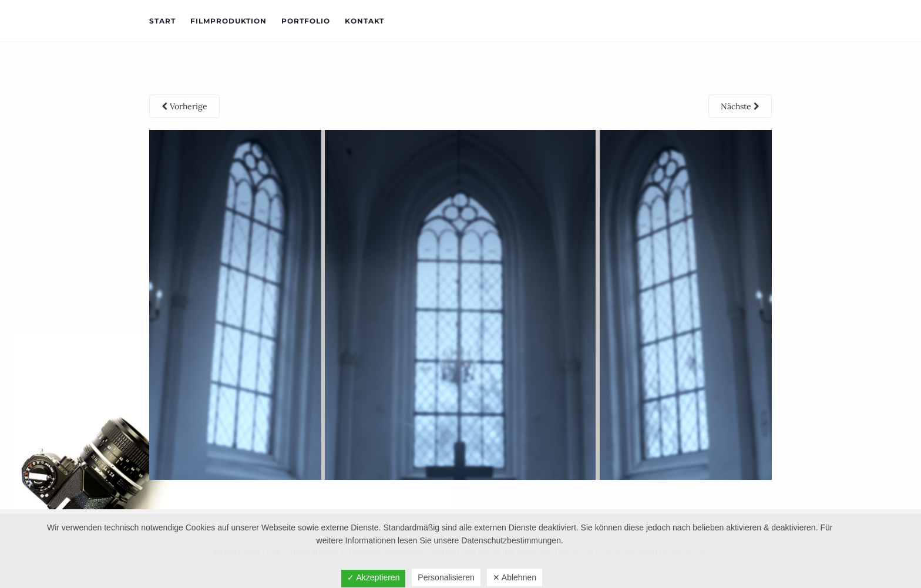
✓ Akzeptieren (373, 577)
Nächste (740, 106)
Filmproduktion (228, 21)
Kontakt (364, 21)
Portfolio (306, 21)
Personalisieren (446, 577)
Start (162, 21)
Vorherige (184, 106)
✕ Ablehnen (515, 577)
